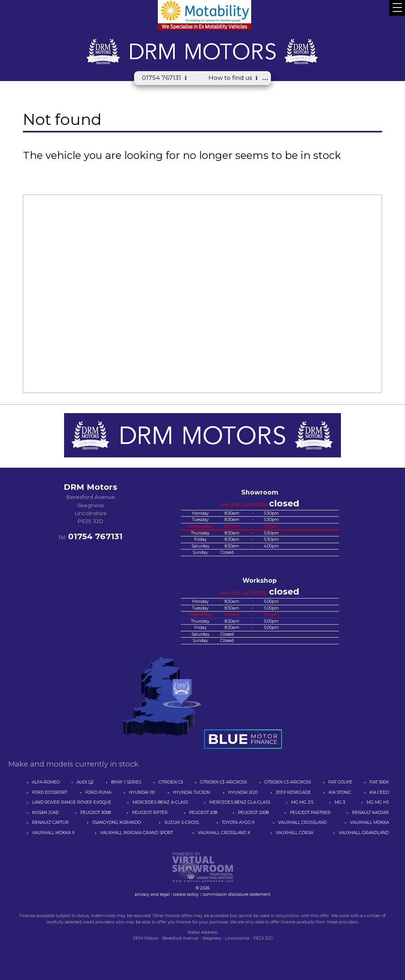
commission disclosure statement (237, 894)
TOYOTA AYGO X (238, 822)
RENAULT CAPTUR (50, 822)
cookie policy (186, 894)
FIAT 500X (379, 782)
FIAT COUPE (340, 782)
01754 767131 (167, 78)
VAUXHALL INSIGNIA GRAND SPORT (136, 833)
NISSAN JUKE (45, 813)
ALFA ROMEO (46, 782)
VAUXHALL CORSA (294, 833)
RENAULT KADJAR (370, 813)
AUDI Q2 (85, 782)
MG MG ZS (302, 802)
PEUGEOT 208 (203, 813)
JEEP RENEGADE (293, 792)
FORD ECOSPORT (50, 792)
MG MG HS (378, 802)
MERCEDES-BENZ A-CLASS (160, 802)
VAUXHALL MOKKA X (53, 833)
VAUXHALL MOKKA (369, 822)
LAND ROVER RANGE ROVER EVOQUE (72, 802)
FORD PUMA (98, 792)
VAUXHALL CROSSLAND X (224, 833)
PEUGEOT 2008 (253, 813)
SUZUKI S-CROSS (182, 822)
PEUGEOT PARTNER (310, 813)
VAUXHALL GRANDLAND (364, 833)
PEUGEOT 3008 (96, 813)
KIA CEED (379, 792)
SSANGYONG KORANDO (116, 822)
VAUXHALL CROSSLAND (302, 822)
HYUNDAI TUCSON (191, 792)
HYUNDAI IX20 (243, 792)
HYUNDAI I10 (142, 792)
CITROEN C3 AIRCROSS (223, 782)
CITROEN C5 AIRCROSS (288, 782)
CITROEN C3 (171, 782)
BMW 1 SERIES (126, 782)
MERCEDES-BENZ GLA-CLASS (240, 802)
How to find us (236, 78)
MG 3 (340, 802)
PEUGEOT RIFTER (150, 813)
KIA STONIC (340, 792)
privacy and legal (152, 894)
